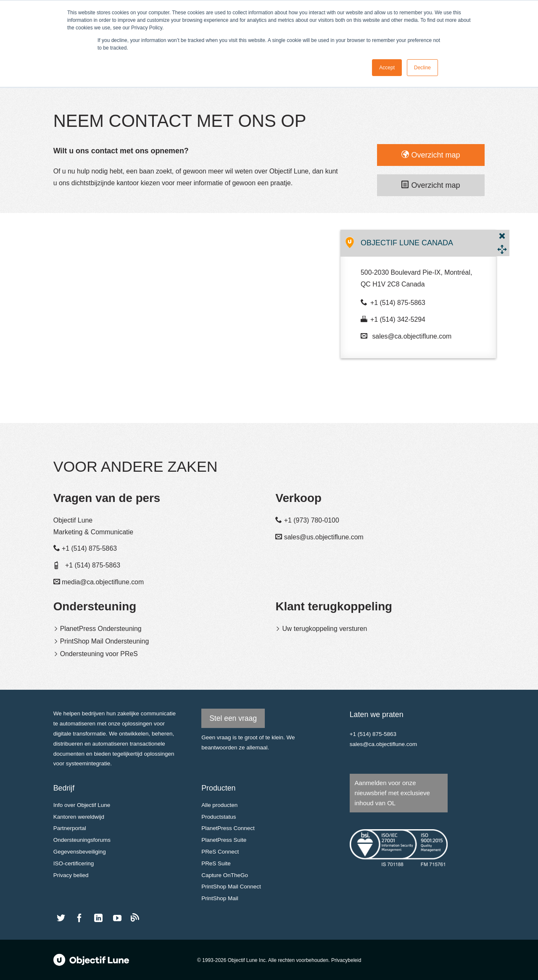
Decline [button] (422, 68)
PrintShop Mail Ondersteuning (105, 641)
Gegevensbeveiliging (80, 852)
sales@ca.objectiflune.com (412, 336)
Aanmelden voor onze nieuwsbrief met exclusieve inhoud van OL (392, 793)
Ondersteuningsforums (82, 840)
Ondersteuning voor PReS (99, 654)
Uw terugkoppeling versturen (324, 629)
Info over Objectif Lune (82, 805)
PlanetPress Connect (228, 828)
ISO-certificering (74, 863)
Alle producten (219, 805)
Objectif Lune (91, 960)
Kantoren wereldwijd (79, 817)
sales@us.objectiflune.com (324, 537)
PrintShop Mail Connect (231, 887)
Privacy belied (71, 875)
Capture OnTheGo (225, 875)
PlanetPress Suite (224, 840)
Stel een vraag (233, 718)
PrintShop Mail (220, 898)
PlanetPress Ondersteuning (101, 629)
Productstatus (219, 817)
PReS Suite (216, 863)
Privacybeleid (346, 960)
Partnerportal (70, 828)
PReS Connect (220, 852)
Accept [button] (387, 68)
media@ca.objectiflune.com (103, 582)
